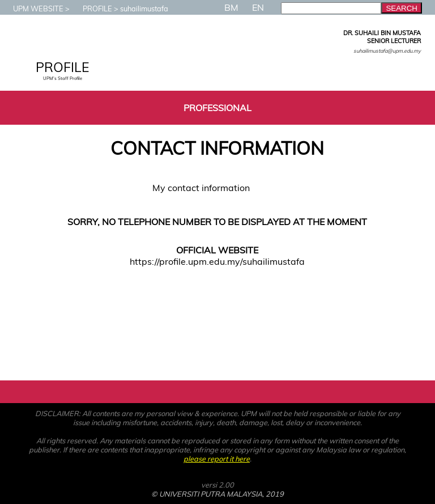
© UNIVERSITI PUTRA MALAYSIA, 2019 (217, 494)
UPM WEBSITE (33, 9)
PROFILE (92, 9)
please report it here (217, 459)
